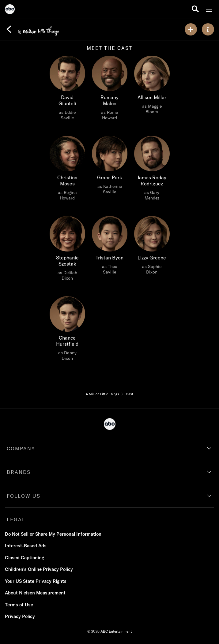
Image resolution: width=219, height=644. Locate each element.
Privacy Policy (20, 616)
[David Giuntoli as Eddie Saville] (67, 90)
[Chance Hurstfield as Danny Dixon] (67, 330)
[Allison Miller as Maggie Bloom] (152, 87)
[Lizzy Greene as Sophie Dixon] (152, 247)
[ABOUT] (208, 29)
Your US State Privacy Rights (36, 581)
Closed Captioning (25, 558)
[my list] (191, 29)
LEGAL (16, 519)
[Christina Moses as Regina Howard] (67, 170)
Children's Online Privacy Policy (39, 569)
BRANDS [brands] (19, 472)
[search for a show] (195, 9)
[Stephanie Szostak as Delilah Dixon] (67, 250)
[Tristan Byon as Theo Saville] (110, 247)
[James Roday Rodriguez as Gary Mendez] (152, 170)
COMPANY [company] (21, 449)
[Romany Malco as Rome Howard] (110, 90)
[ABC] (10, 10)
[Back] (9, 29)
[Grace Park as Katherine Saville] (110, 167)
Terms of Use (19, 605)
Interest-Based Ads (26, 546)
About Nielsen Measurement (35, 593)
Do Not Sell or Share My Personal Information (53, 534)
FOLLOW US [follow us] (24, 496)
